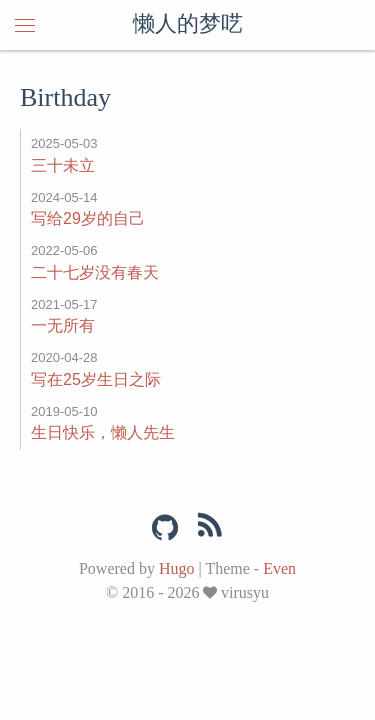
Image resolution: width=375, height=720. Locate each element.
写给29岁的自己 (88, 218)
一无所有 (63, 325)
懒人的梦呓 (188, 25)
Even (279, 568)
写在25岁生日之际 (96, 379)
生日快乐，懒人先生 (103, 432)
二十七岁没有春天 (95, 272)
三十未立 (63, 165)
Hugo (177, 568)
